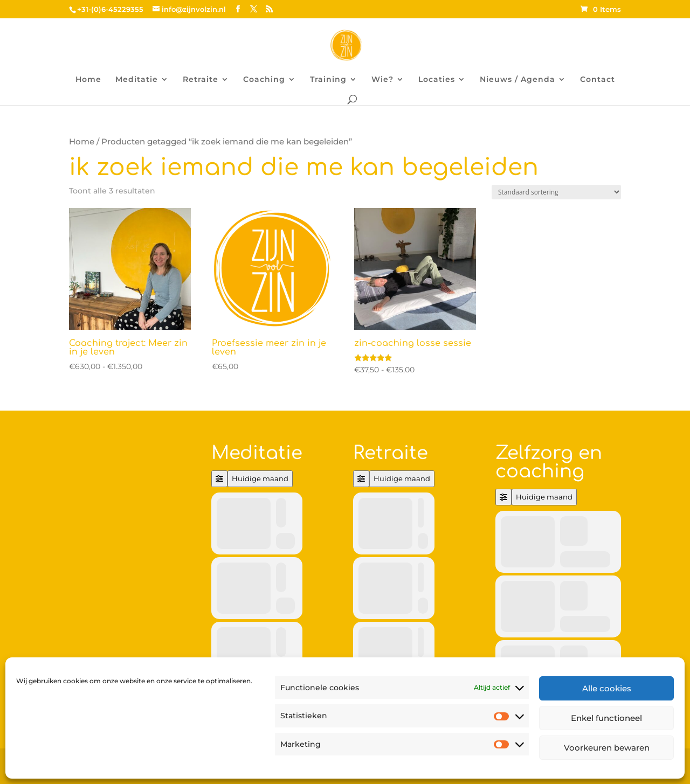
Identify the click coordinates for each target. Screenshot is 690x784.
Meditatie (137, 80)
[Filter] (219, 479)
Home (88, 80)
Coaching (264, 80)
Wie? (382, 80)
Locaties (437, 80)
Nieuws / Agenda (517, 80)
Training (328, 80)
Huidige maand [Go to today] (260, 478)
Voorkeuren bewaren (607, 748)
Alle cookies (607, 688)
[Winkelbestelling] (556, 192)
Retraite (201, 80)
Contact (598, 80)
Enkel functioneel (606, 718)
